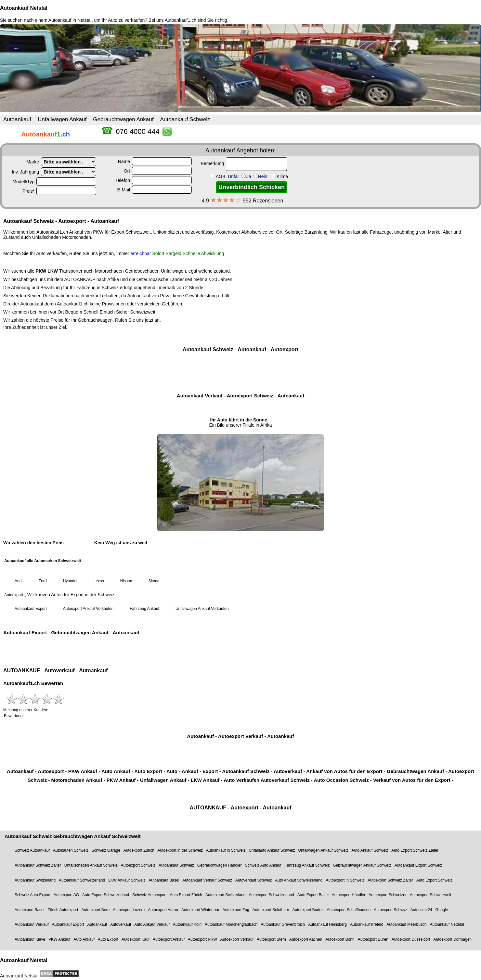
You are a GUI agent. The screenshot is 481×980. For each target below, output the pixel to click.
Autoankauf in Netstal (70, 20)
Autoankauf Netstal (24, 8)
